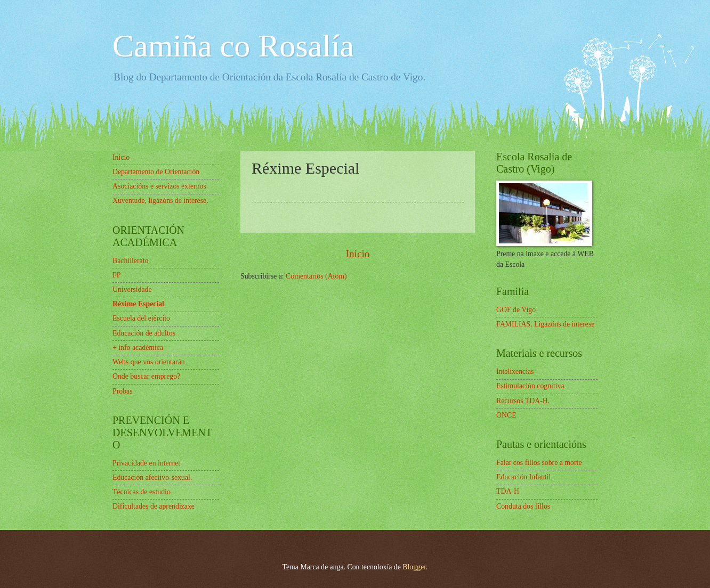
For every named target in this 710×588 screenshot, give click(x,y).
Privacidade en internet (146, 463)
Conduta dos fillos (523, 506)
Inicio (357, 254)
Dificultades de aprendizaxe (154, 506)
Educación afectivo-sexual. (152, 477)
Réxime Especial (138, 304)
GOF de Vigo (516, 310)
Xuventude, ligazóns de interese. (160, 201)
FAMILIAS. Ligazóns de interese (545, 324)
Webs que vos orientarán (149, 362)
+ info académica (138, 348)
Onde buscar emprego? (146, 376)
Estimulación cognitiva (530, 386)
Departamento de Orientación (156, 172)
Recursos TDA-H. (523, 401)
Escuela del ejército (141, 318)
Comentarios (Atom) (316, 276)
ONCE (506, 415)
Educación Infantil (523, 477)
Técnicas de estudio (142, 492)
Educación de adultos (144, 333)
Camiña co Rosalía (233, 46)
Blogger (414, 567)
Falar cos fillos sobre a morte (539, 463)
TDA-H (508, 491)
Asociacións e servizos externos (159, 186)
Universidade (132, 289)
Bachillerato (130, 261)
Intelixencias (515, 371)
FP (116, 275)
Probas (123, 391)
